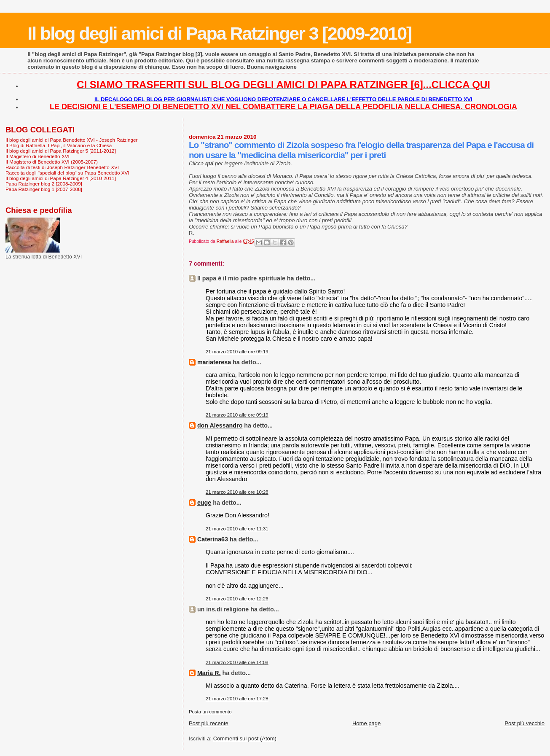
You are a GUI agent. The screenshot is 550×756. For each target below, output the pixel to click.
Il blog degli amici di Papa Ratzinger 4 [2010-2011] (61, 178)
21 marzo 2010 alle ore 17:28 (237, 699)
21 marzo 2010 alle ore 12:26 (237, 599)
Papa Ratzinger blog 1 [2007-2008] (44, 189)
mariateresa (214, 362)
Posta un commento (210, 712)
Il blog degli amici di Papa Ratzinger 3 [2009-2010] (219, 33)
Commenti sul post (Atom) (245, 739)
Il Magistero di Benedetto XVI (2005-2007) (52, 162)
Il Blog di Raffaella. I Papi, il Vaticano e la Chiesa (59, 145)
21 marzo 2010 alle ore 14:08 (237, 662)
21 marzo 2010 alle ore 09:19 (237, 352)
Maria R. (209, 673)
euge (204, 503)
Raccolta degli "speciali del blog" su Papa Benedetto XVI (67, 173)
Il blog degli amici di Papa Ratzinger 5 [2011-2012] (61, 151)
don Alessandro (220, 425)
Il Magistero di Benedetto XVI (38, 156)
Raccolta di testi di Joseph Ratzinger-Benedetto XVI (62, 167)
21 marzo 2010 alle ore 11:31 (237, 529)
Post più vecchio (525, 723)
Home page (366, 723)
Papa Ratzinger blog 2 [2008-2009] (44, 184)
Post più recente (209, 723)
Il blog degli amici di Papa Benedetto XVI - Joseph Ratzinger (71, 140)
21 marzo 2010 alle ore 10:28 (237, 492)
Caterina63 (213, 539)
